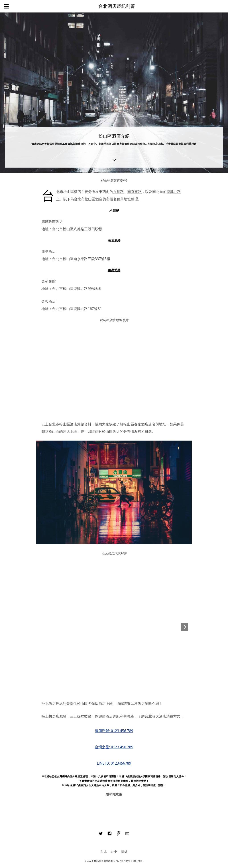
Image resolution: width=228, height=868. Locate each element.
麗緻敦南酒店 (52, 222)
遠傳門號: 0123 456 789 (114, 731)
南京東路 (134, 192)
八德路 (118, 192)
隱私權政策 (114, 794)
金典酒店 (49, 301)
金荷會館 (49, 281)
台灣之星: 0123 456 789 (114, 747)
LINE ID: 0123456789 (114, 763)
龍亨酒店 (49, 251)
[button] (185, 627)
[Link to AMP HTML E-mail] (127, 834)
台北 (104, 851)
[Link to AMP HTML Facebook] (110, 834)
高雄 (124, 851)
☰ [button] (6, 6)
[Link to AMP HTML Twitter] (101, 834)
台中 (114, 851)
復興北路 (174, 192)
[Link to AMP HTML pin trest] (118, 834)
